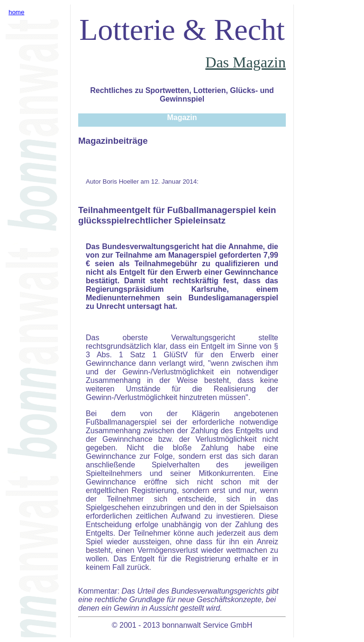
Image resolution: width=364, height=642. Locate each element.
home (16, 12)
